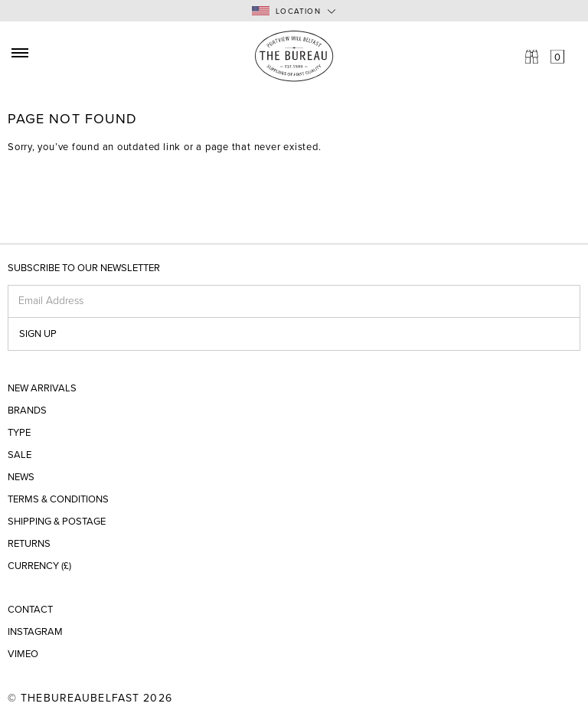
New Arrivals (42, 389)
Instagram (35, 632)
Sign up (38, 334)
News (21, 478)
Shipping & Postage (57, 522)
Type (19, 433)
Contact (30, 610)
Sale (20, 455)
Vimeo (23, 654)
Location (286, 11)
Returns (29, 544)
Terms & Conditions (58, 500)
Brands (27, 411)
